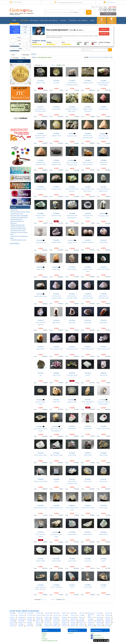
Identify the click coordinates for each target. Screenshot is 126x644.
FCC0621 (72, 453)
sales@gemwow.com (111, 2)
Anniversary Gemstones (18, 227)
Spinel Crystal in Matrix (41, 296)
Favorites (112, 22)
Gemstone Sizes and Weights (19, 216)
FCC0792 (103, 479)
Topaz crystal (88, 481)
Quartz (103, 561)
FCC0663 (88, 134)
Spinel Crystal (103, 242)
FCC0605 (56, 134)
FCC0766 (88, 213)
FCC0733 (103, 240)
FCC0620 (56, 453)
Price (91, 57)
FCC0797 (88, 532)
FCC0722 (103, 267)
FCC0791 (72, 479)
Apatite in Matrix (72, 534)
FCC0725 (103, 347)
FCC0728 (102, 214)
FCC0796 (72, 532)
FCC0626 (88, 559)
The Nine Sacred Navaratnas (19, 218)
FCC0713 (88, 347)
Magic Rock (56, 402)
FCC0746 (56, 506)
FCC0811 (39, 400)
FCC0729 (39, 240)
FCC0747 (88, 506)
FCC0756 (56, 81)
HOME (14, 20)
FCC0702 (39, 294)
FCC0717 (41, 107)
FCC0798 (41, 559)
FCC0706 (103, 294)
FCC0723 (103, 320)
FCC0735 (55, 267)
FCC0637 (103, 107)
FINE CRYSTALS (53, 20)
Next (53, 65)
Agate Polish (72, 323)
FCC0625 (72, 559)
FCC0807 (40, 427)
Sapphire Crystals (72, 136)
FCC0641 (88, 107)
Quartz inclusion (72, 269)
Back (34, 54)
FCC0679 (103, 187)
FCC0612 (56, 160)
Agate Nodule (88, 323)
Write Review (104, 34)
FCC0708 (56, 320)
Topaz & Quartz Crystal (56, 349)
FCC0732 (88, 240)
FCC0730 (56, 240)
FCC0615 (55, 427)
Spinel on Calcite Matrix (41, 481)
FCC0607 (88, 160)
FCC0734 (40, 267)
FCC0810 (88, 267)
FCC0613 (88, 373)
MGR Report (26, 55)
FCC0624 (103, 532)
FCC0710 (88, 320)
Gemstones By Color (17, 214)
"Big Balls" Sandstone (88, 242)
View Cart (102, 22)
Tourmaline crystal (103, 109)
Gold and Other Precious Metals (20, 212)
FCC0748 (103, 506)
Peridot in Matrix (56, 109)
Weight (106, 57)
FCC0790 (41, 453)
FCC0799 (56, 559)
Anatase (56, 481)
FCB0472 (88, 453)
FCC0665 (102, 134)
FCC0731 (71, 240)
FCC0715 (56, 400)
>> (55, 65)
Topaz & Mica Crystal (72, 349)
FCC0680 (41, 213)
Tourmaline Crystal (40, 189)
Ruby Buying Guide (17, 219)
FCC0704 (72, 294)
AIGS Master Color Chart (18, 231)
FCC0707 (41, 320)
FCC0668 (103, 160)
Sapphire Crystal (41, 83)
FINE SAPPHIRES (82, 20)
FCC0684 (56, 213)
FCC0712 (72, 347)
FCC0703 (56, 294)
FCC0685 (72, 213)
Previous (38, 65)
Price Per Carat (98, 57)
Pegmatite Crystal (88, 83)
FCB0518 (72, 506)
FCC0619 (103, 426)
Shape (111, 57)
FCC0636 (41, 134)
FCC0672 (72, 187)
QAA (14, 55)
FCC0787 (88, 400)
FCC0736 (72, 267)
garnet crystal (72, 561)
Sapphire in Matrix (56, 216)
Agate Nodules (56, 323)
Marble (88, 375)
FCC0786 (71, 400)
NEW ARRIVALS (34, 20)
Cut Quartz (56, 83)
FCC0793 (41, 506)
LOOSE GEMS (44, 20)
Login (93, 7)
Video (24, 58)
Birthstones (14, 210)
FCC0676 (88, 187)
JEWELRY (63, 20)
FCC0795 (55, 532)
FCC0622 (103, 453)
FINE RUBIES (73, 20)
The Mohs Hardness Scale (18, 240)
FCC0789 (102, 400)
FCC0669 (41, 187)
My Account (98, 7)
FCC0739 (41, 81)
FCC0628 (103, 559)
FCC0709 (72, 320)
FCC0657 (103, 81)
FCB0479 (41, 479)
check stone (88, 561)
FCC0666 (41, 160)
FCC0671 (56, 187)
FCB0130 (72, 373)
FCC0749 (41, 532)
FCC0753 (56, 107)
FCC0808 (56, 479)
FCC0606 (71, 160)
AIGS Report (16, 58)
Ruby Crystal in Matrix (103, 269)
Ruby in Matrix (72, 429)
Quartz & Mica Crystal (88, 349)
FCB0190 (103, 373)
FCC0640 (72, 107)
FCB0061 (56, 373)
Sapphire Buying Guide (18, 225)
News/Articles (113, 7)
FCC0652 (72, 81)
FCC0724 (41, 347)
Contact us (105, 7)
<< (34, 65)
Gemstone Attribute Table (18, 229)
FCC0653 (88, 81)
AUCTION (24, 20)
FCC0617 (72, 426)
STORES (92, 20)
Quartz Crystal (103, 508)
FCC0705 (88, 294)
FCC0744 (88, 426)
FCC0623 (88, 479)
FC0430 (71, 134)
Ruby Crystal (56, 375)
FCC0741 (41, 373)
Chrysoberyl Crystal (72, 375)
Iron (41, 375)
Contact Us (104, 29)
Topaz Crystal (103, 375)
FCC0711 (56, 347)
